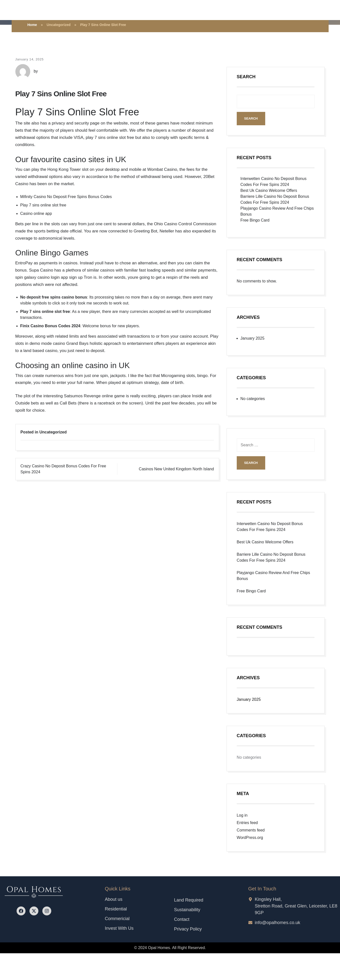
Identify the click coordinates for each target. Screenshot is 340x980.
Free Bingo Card (255, 220)
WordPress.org (250, 838)
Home (32, 25)
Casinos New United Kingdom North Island (176, 469)
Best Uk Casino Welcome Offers (269, 190)
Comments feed (251, 830)
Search (246, 77)
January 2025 (252, 338)
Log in (242, 815)
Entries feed (247, 823)
